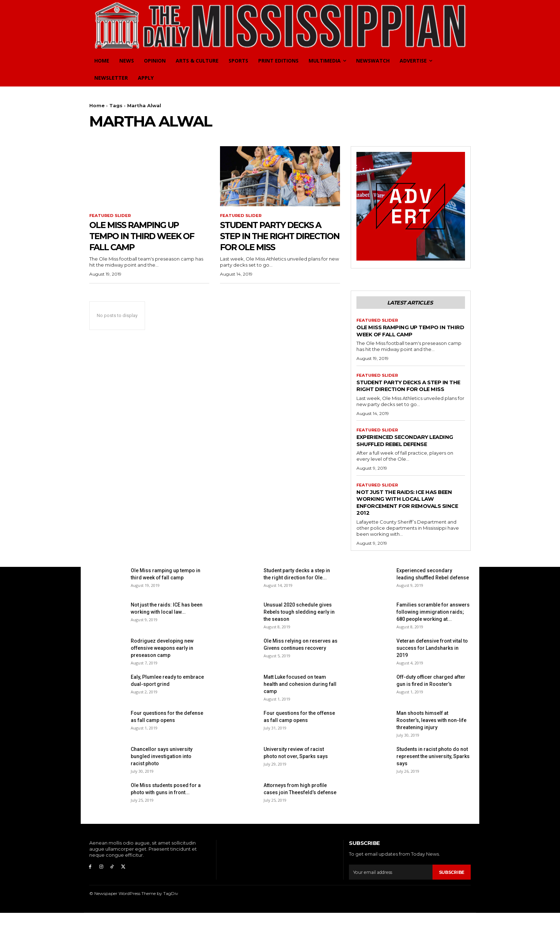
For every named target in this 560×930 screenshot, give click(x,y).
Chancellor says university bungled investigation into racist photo (162, 774)
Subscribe (450, 889)
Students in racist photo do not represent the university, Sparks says (433, 774)
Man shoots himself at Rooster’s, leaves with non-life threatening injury (431, 738)
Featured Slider (111, 216)
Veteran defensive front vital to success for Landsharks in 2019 (432, 666)
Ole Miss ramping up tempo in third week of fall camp (144, 236)
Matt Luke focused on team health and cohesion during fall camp (300, 702)
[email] (389, 889)
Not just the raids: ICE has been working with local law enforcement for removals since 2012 (410, 520)
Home (97, 105)
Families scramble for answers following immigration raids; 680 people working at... (433, 629)
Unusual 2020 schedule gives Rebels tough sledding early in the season (299, 629)
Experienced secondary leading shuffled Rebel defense (398, 454)
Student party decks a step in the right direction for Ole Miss (280, 236)
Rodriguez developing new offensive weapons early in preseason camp (162, 666)
